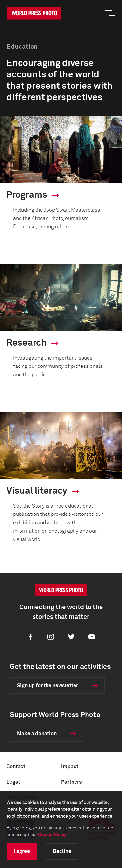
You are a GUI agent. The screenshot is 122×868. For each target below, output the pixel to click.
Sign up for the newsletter (47, 686)
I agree (22, 851)
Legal (13, 782)
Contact (16, 767)
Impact (70, 767)
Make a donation (37, 734)
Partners (71, 782)
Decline (62, 851)
